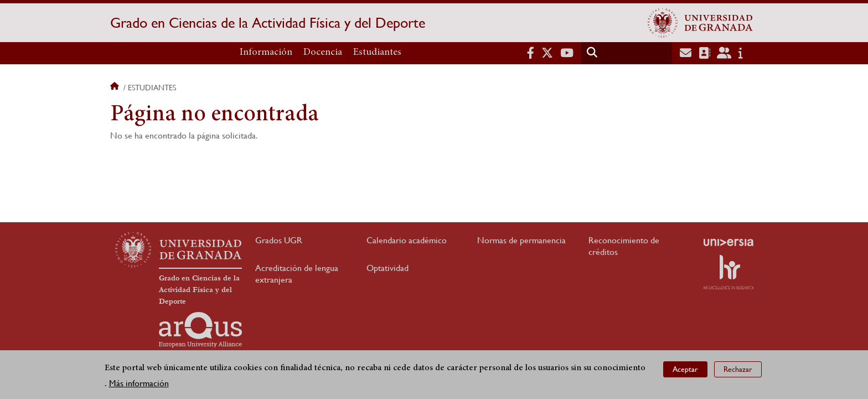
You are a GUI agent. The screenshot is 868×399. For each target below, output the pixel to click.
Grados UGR (279, 240)
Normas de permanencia (521, 240)
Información (266, 53)
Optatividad (387, 268)
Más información (139, 383)
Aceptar (685, 369)
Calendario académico (407, 240)
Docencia (323, 53)
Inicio (116, 88)
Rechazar (738, 369)
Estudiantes (377, 53)
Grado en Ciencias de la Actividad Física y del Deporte (268, 23)
